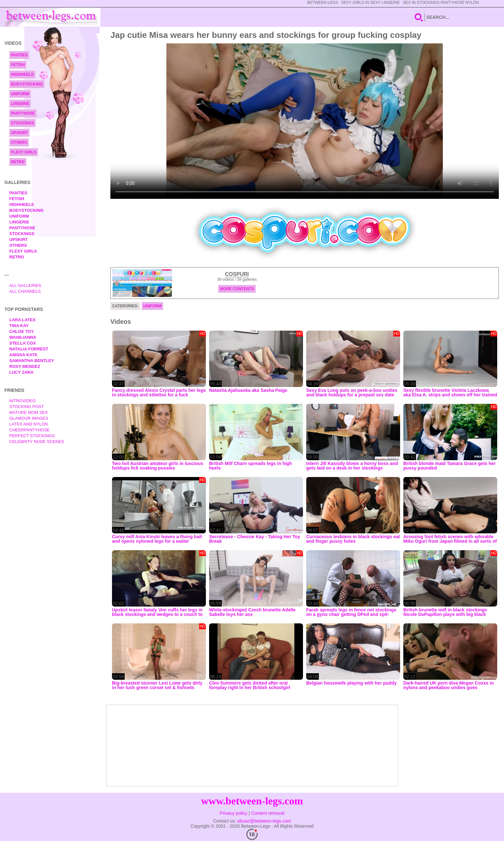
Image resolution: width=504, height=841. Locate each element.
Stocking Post (27, 407)
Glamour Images (29, 418)
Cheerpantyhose (30, 430)
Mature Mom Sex (29, 412)
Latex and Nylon (29, 424)
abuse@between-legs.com (264, 821)
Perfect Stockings (32, 436)
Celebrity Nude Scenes (37, 442)
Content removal (268, 813)
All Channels (25, 291)
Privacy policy (234, 813)
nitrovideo (22, 401)
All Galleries (25, 285)
